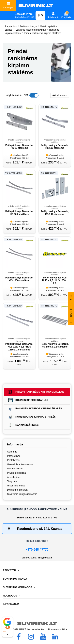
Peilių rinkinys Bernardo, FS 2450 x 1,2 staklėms (55, 345)
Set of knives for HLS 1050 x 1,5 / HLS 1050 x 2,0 (55, 280)
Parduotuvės (14, 456)
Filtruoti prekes (71, 309)
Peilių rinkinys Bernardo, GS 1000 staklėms (19, 279)
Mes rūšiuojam (15, 469)
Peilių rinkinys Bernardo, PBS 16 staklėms (55, 213)
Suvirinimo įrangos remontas (22, 494)
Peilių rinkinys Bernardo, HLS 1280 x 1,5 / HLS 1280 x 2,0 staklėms (19, 347)
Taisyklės (12, 481)
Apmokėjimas (14, 477)
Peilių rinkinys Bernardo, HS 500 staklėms (55, 147)
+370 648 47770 (37, 550)
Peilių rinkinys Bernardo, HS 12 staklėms (19, 147)
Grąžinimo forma (16, 486)
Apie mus (12, 452)
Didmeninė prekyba (17, 490)
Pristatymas (13, 460)
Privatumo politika (16, 473)
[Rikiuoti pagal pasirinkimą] (60, 95)
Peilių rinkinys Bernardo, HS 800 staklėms (19, 213)
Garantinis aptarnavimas (20, 464)
